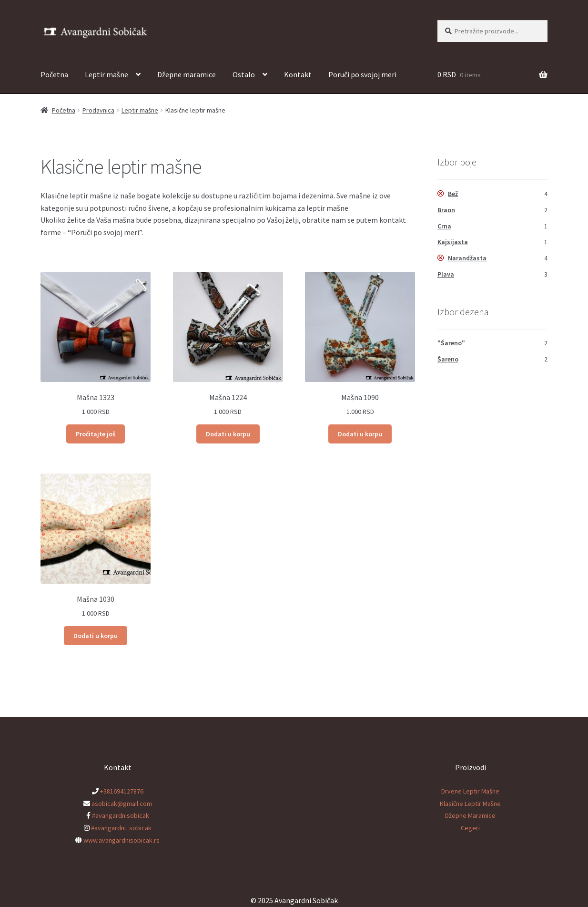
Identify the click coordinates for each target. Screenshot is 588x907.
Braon (446, 210)
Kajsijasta (453, 242)
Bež (453, 194)
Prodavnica (98, 110)
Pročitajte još (96, 434)
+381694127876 (122, 791)
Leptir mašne (106, 74)
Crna (444, 226)
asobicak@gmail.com (122, 804)
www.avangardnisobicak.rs (122, 840)
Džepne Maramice (470, 815)
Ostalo (244, 74)
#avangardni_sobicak (121, 828)
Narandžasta (467, 258)
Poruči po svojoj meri (362, 74)
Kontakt (298, 74)
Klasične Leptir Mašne (470, 804)
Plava (446, 274)
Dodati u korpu (228, 434)
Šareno (448, 359)
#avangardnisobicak (121, 815)
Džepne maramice (187, 74)
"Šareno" (451, 343)
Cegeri (470, 828)
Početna (54, 74)
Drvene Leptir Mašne (470, 791)
